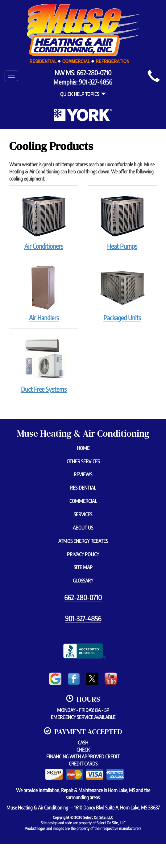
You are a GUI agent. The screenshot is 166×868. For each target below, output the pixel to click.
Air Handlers (44, 293)
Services (83, 514)
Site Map (83, 567)
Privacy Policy (83, 554)
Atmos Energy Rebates (83, 541)
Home (83, 448)
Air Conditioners (44, 221)
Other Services (83, 461)
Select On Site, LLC (98, 817)
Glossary (83, 581)
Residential (83, 488)
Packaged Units (122, 293)
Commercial (83, 501)
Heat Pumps (122, 221)
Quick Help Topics (83, 94)
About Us (83, 528)
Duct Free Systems (44, 364)
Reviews (83, 474)
